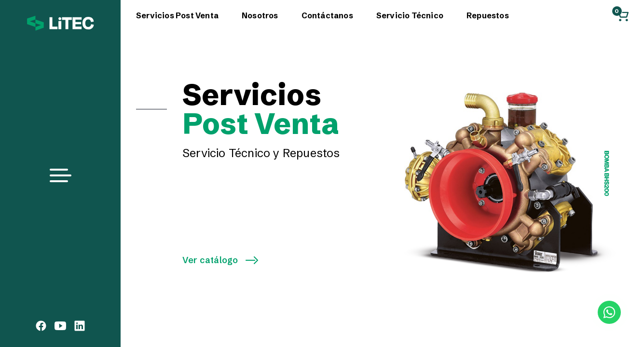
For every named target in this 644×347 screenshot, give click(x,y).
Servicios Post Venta (177, 15)
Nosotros (260, 15)
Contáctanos (327, 15)
